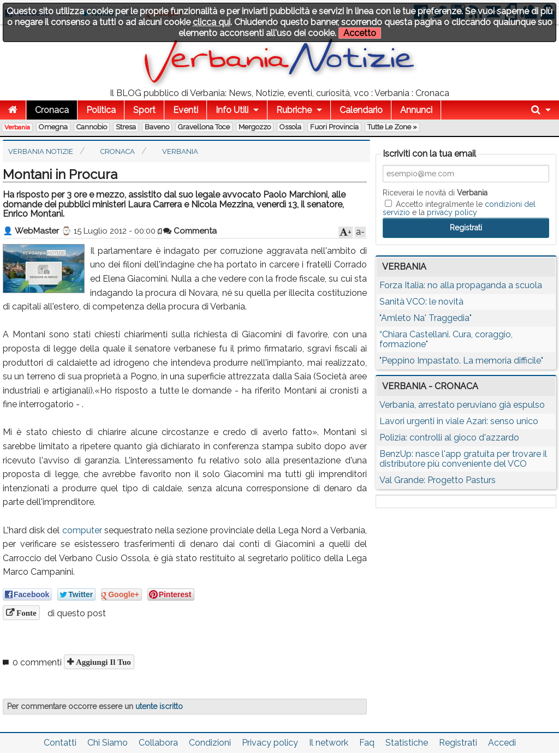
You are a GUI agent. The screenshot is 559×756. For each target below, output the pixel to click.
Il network (329, 743)
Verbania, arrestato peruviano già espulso (462, 405)
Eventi (186, 110)
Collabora (158, 743)
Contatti (60, 743)
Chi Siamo (108, 743)
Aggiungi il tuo (102, 662)
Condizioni (210, 743)
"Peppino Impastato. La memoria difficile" (461, 361)
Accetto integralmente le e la (459, 208)
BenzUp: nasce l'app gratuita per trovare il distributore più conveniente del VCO (463, 459)
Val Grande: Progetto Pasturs (438, 480)
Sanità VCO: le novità (421, 302)
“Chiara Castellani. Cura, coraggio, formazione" (446, 339)
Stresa (126, 127)
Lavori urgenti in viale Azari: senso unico (459, 421)
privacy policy (452, 212)
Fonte (25, 613)
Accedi (502, 743)
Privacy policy (270, 743)
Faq (367, 743)
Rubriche (294, 110)
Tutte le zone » (392, 127)
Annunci (416, 110)
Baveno (157, 127)
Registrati (458, 743)
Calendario (361, 110)
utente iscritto (159, 706)
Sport (144, 110)
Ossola (290, 127)
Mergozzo (255, 127)
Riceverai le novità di (435, 193)
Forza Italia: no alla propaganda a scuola (461, 285)
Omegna (53, 127)
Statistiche (407, 743)
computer (82, 530)
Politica (101, 110)
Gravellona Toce (204, 127)
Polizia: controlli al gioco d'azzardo (449, 437)
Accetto (360, 33)
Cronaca (52, 110)
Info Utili (232, 110)
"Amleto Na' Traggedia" (426, 318)
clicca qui (212, 22)
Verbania (17, 127)
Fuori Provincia (334, 127)
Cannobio (92, 127)
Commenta (190, 231)
